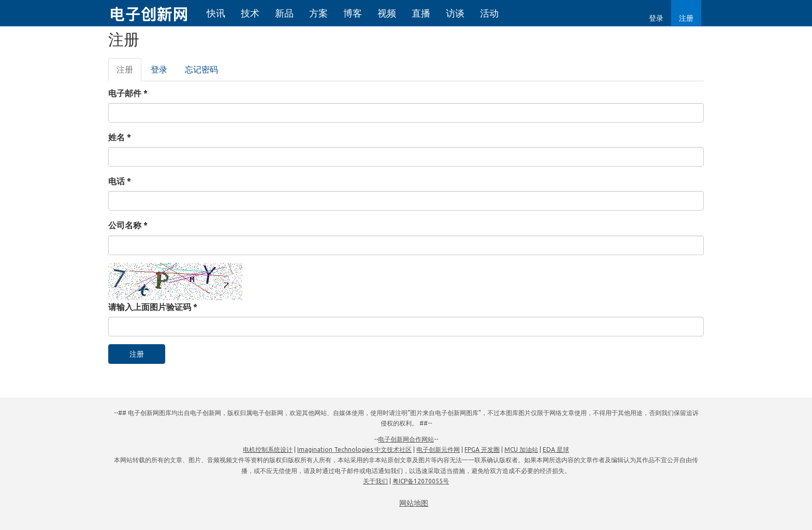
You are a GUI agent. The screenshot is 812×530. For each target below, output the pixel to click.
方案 (318, 13)
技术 (250, 13)
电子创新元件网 (438, 450)
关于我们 (375, 481)
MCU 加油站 (521, 450)
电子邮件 (128, 93)
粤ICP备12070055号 (421, 481)
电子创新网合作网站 (406, 439)
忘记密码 (201, 69)
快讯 (216, 13)
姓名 (120, 137)
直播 (421, 13)
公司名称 (128, 225)
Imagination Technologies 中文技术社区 (354, 450)
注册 (686, 18)
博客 (353, 13)
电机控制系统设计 (268, 450)
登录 (656, 18)
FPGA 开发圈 (482, 450)
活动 (489, 13)
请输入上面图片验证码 (153, 307)
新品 (284, 13)
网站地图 (414, 503)
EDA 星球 (556, 450)
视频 (387, 13)
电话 (120, 181)
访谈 (455, 13)
